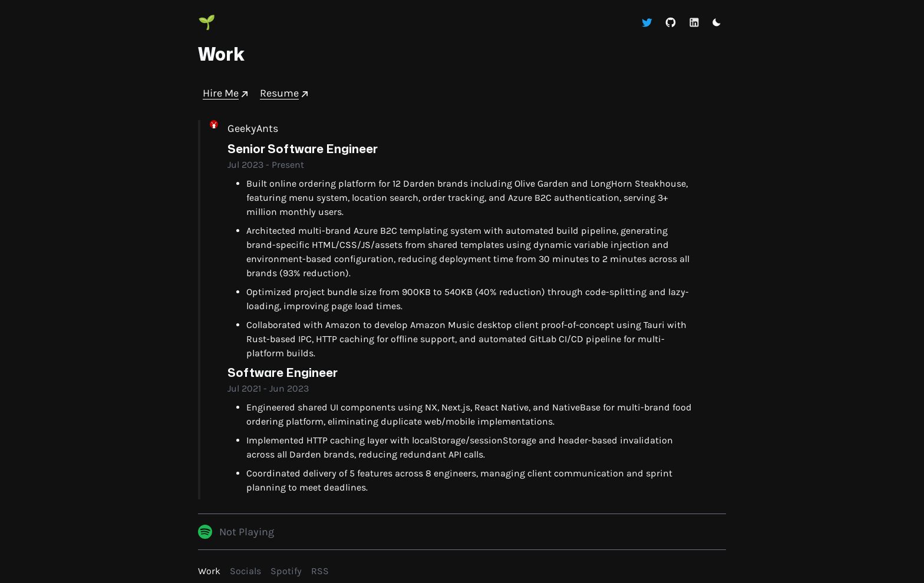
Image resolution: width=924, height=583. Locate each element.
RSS (320, 571)
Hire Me (227, 93)
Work (209, 571)
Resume (285, 93)
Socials (245, 571)
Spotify (286, 571)
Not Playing (247, 532)
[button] (717, 22)
